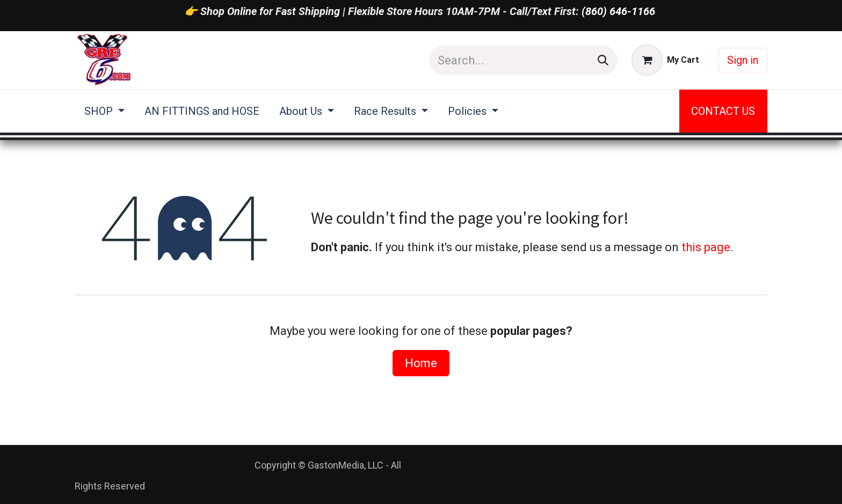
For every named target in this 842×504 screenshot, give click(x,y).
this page (706, 247)
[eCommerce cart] (666, 60)
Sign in (743, 60)
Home (421, 363)
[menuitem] (105, 111)
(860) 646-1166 (618, 11)
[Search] (603, 60)
